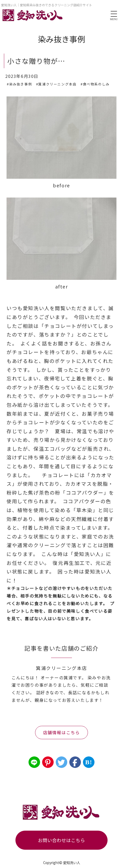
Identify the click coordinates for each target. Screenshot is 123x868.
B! (89, 762)
